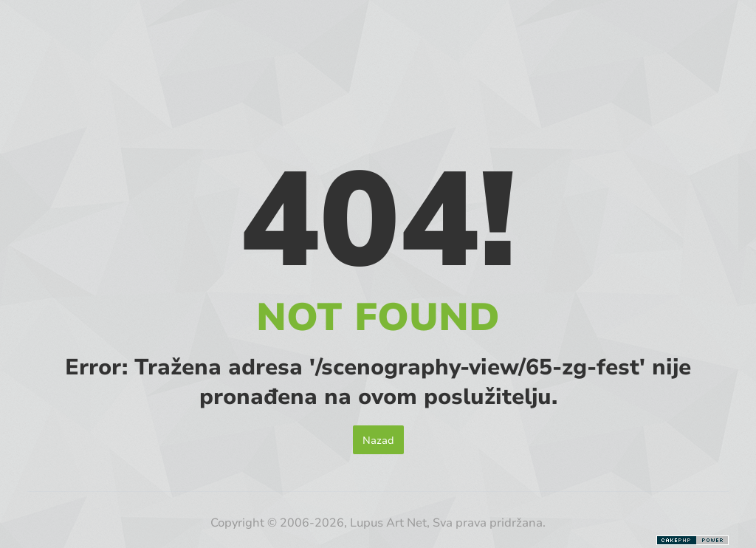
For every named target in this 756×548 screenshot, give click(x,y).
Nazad (378, 440)
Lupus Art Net (388, 522)
